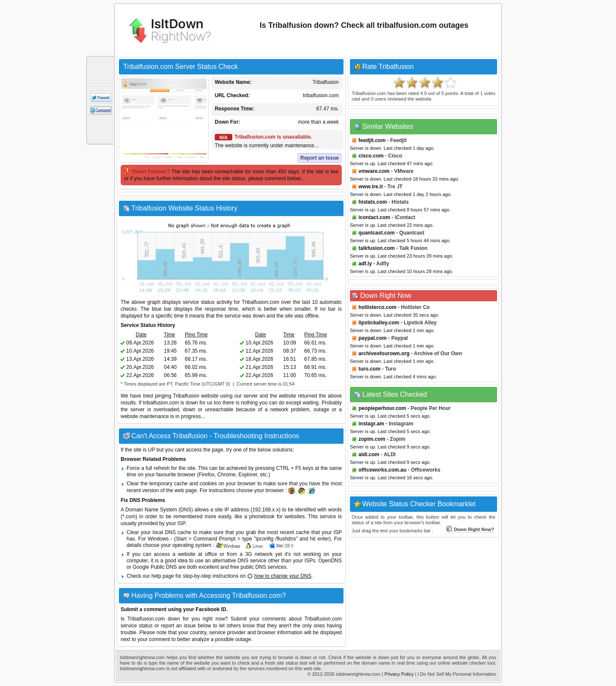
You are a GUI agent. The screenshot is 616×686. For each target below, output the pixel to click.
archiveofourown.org (384, 353)
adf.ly (365, 264)
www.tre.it (371, 187)
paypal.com (373, 338)
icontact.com (374, 217)
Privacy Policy (399, 674)
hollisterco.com (378, 307)
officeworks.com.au (382, 470)
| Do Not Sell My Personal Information (457, 674)
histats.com (373, 202)
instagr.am (371, 424)
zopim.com (372, 439)
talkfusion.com (377, 248)
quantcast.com (377, 233)
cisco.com (371, 156)
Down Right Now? (470, 529)
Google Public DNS (155, 567)
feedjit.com (372, 140)
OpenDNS (330, 561)
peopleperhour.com (382, 408)
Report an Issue (320, 158)
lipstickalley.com (379, 323)
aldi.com (369, 454)
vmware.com (374, 171)
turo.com (369, 369)
